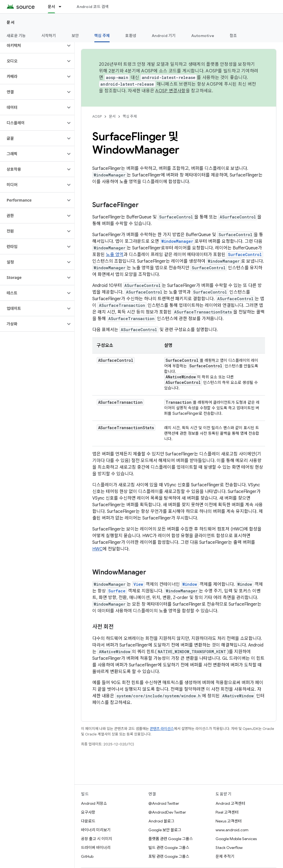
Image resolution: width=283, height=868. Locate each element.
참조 (233, 36)
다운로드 (88, 821)
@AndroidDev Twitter (167, 812)
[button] (33, 46)
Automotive (203, 36)
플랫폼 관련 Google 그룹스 (171, 839)
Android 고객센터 (230, 803)
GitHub (87, 856)
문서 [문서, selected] (52, 7)
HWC (97, 549)
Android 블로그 (161, 821)
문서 (11, 22)
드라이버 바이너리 (96, 848)
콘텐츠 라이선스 (162, 729)
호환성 (131, 36)
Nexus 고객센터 (229, 821)
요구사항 (88, 812)
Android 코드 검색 (93, 7)
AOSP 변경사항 (170, 91)
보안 (75, 36)
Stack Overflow (229, 848)
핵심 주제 (130, 116)
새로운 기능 (16, 36)
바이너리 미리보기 (96, 830)
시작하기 (49, 36)
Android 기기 (164, 36)
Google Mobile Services (236, 839)
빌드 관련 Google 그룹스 (169, 848)
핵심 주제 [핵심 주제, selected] (102, 36)
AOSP (97, 116)
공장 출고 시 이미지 (97, 839)
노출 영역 (115, 255)
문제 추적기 (225, 856)
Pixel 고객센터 (227, 812)
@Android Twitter (164, 803)
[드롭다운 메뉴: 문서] (62, 7)
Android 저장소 (94, 803)
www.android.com (232, 830)
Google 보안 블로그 (165, 830)
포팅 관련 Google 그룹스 (169, 856)
